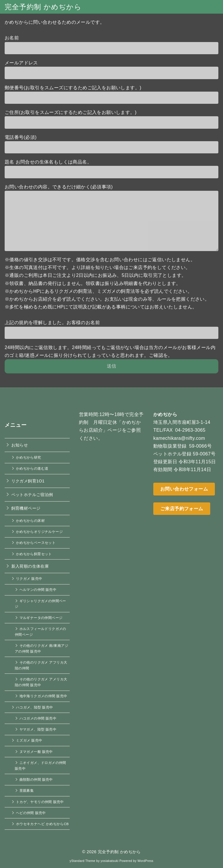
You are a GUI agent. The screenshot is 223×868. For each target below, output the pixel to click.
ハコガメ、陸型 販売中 (35, 707)
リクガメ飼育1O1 (28, 481)
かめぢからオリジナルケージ (39, 532)
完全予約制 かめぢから (43, 7)
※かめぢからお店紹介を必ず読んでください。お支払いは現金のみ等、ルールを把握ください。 (107, 299)
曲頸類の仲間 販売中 (36, 779)
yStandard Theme (82, 861)
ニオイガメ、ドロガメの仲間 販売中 (41, 766)
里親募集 (27, 790)
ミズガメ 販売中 (29, 740)
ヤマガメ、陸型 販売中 (38, 729)
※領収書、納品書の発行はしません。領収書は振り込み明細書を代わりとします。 (93, 283)
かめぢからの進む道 (32, 468)
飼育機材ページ (26, 508)
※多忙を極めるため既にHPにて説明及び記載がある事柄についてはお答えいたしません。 (101, 307)
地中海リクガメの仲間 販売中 (43, 696)
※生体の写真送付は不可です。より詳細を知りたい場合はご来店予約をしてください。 (98, 267)
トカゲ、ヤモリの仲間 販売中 (40, 802)
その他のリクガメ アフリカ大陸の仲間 (41, 665)
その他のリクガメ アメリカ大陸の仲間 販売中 (41, 682)
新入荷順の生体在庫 (30, 566)
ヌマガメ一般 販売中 (36, 752)
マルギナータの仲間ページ (41, 618)
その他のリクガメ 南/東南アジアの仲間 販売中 (42, 648)
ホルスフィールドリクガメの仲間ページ (41, 632)
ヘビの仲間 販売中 (31, 813)
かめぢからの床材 (30, 521)
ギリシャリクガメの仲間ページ (41, 604)
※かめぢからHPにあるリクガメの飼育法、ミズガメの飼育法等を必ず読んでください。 (98, 291)
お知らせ (20, 445)
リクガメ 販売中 (29, 579)
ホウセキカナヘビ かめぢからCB (42, 824)
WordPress (145, 861)
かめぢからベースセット (36, 543)
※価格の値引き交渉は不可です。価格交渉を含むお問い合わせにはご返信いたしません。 (100, 260)
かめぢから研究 (29, 457)
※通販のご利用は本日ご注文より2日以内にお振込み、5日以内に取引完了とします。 (95, 275)
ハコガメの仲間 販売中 (38, 718)
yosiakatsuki (110, 861)
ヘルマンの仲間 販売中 (38, 590)
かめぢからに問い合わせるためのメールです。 (55, 22)
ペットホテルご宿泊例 (32, 495)
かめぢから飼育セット (34, 554)
